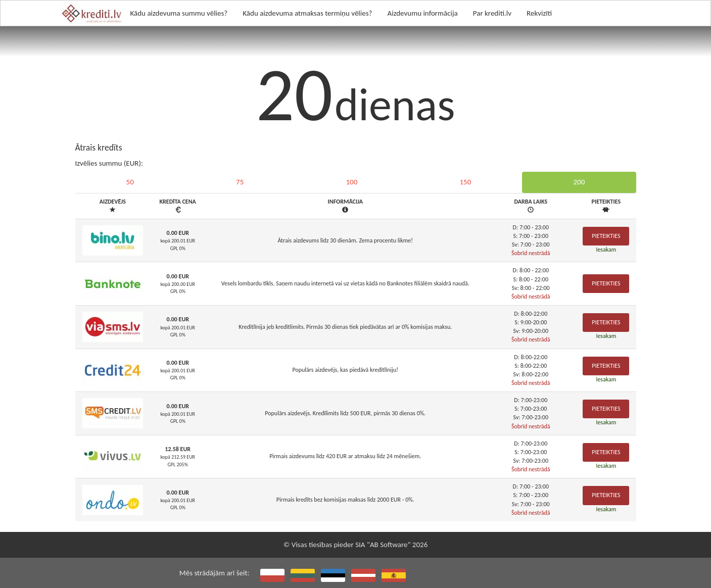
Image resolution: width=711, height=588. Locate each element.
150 (466, 182)
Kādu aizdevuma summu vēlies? (179, 13)
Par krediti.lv (492, 13)
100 (351, 182)
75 (240, 182)
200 (579, 182)
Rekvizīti (539, 13)
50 (130, 182)
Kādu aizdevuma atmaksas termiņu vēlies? (307, 13)
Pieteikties (606, 236)
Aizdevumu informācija (423, 13)
